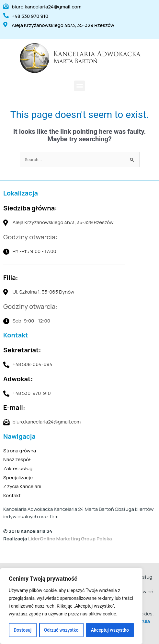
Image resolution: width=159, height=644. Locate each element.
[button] (79, 86)
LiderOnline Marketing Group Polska (70, 539)
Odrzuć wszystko (61, 630)
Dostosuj (23, 630)
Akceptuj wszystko (110, 630)
